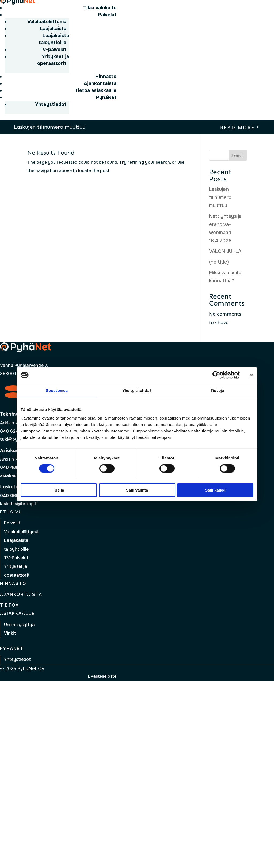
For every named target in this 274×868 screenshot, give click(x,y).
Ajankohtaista (100, 83)
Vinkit (10, 633)
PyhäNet (106, 97)
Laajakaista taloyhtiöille (54, 39)
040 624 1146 (15, 431)
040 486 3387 (15, 467)
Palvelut (107, 15)
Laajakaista (53, 29)
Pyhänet (12, 648)
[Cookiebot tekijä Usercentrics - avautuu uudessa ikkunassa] (216, 375)
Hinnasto (106, 77)
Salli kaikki (215, 490)
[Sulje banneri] (252, 375)
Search (238, 155)
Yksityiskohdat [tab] (137, 391)
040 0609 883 (16, 496)
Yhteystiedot (51, 104)
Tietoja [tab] (217, 391)
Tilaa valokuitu (100, 8)
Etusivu (11, 512)
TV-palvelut (53, 50)
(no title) (219, 262)
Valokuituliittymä (47, 22)
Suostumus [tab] (57, 391)
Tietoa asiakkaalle (96, 90)
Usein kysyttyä (19, 625)
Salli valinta (137, 490)
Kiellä (59, 490)
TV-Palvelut (16, 558)
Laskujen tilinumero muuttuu (50, 127)
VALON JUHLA (225, 251)
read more (237, 127)
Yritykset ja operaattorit (53, 60)
